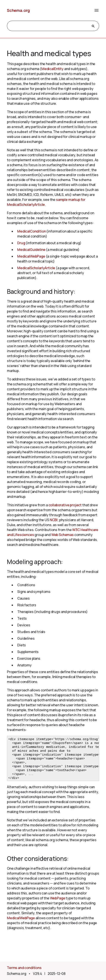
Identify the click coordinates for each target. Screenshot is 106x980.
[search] (49, 26)
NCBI (54, 520)
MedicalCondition (31, 231)
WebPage (58, 898)
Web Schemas (62, 535)
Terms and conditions (24, 968)
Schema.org (18, 10)
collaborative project (65, 505)
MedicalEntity (52, 69)
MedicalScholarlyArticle (36, 268)
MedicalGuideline (31, 250)
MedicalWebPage (31, 256)
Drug (21, 243)
